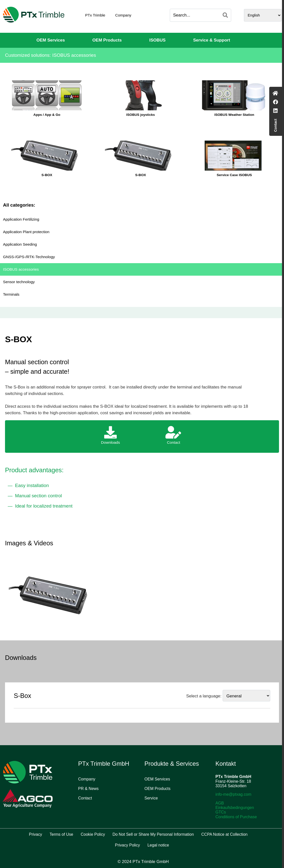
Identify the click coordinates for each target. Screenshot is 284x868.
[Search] (225, 15)
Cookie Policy (93, 834)
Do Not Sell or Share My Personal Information (153, 834)
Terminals (11, 294)
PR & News (88, 789)
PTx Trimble (95, 15)
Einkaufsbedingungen (235, 808)
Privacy (36, 834)
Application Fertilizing (21, 219)
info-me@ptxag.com (233, 794)
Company (123, 15)
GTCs (221, 812)
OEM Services (50, 40)
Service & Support (211, 40)
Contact (85, 798)
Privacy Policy (127, 845)
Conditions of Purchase (236, 817)
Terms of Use (61, 834)
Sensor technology (19, 282)
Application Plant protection (26, 232)
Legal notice (158, 845)
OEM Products (107, 40)
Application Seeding (20, 244)
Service (151, 798)
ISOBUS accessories (21, 269)
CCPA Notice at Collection (225, 834)
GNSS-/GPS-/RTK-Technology (29, 257)
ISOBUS (157, 40)
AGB (220, 803)
